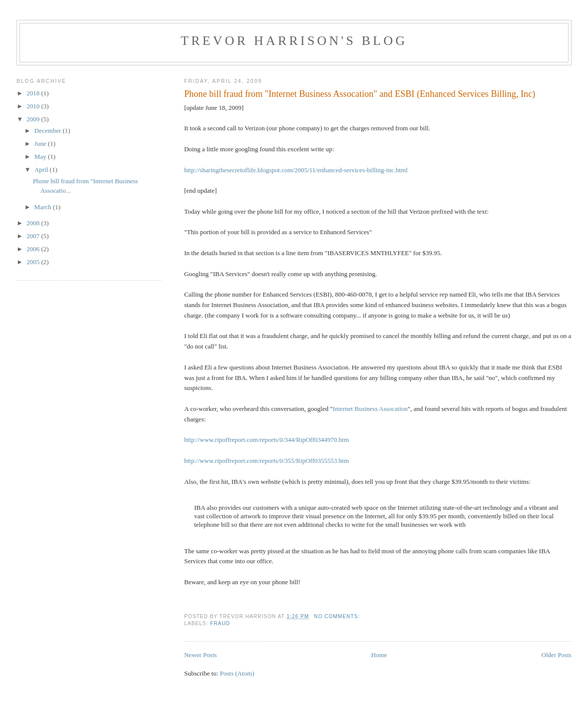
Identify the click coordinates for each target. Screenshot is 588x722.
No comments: (338, 616)
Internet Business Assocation (370, 409)
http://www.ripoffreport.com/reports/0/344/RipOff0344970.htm (267, 440)
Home (379, 655)
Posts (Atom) (237, 673)
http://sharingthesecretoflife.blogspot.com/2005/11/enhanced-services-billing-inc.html (296, 170)
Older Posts (557, 655)
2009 (34, 119)
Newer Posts (200, 655)
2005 (34, 262)
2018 (34, 93)
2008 (34, 223)
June (41, 144)
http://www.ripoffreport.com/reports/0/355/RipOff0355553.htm (267, 461)
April (42, 170)
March (44, 207)
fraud (220, 623)
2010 (34, 106)
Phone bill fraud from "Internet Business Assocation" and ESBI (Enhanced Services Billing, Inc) (360, 94)
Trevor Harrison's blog (294, 41)
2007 (34, 236)
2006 (34, 249)
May (41, 157)
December (49, 131)
